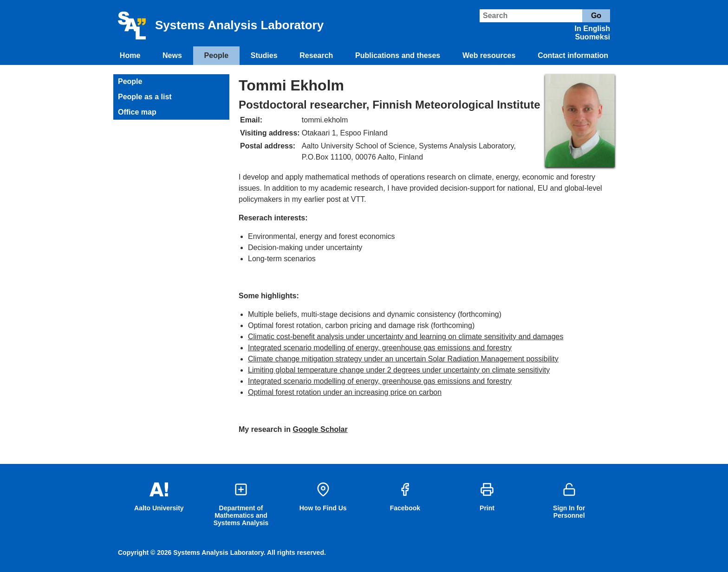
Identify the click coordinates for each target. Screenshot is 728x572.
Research (316, 55)
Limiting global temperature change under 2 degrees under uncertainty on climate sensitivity (399, 370)
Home (130, 55)
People (216, 55)
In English (592, 29)
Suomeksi (592, 37)
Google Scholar (320, 429)
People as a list (145, 97)
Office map (137, 112)
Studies (264, 55)
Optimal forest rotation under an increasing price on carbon (345, 392)
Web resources (489, 55)
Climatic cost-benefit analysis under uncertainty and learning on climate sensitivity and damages (406, 337)
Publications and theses (398, 55)
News (172, 55)
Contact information (573, 55)
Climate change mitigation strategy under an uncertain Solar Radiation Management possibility (403, 359)
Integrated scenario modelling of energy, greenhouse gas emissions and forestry (380, 348)
